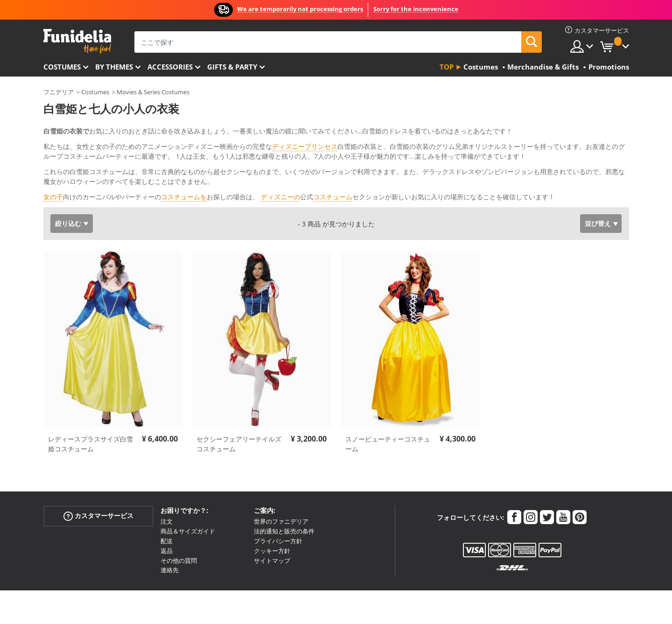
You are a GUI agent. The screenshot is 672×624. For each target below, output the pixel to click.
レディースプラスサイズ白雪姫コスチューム (91, 425)
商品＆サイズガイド (188, 512)
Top (447, 67)
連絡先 (170, 551)
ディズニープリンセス (305, 146)
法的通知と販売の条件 (284, 512)
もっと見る (67, 177)
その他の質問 (179, 541)
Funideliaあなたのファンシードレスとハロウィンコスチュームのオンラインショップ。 (77, 41)
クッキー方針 (272, 532)
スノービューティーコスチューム (388, 425)
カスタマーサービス (98, 497)
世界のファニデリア (281, 502)
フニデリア (59, 92)
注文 (167, 502)
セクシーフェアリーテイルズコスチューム (239, 425)
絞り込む (68, 204)
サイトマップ (272, 541)
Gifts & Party (232, 67)
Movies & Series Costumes (153, 92)
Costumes (62, 67)
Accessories (170, 67)
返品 (167, 532)
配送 (167, 522)
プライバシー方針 (278, 522)
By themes (114, 67)
